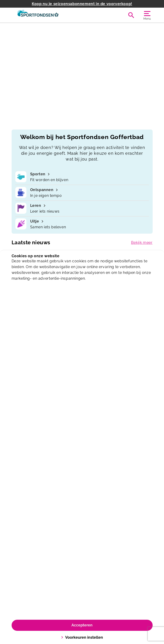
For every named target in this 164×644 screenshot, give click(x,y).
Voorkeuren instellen (82, 637)
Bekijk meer (142, 243)
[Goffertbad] (47, 15)
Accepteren (82, 625)
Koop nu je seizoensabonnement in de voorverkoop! (82, 4)
